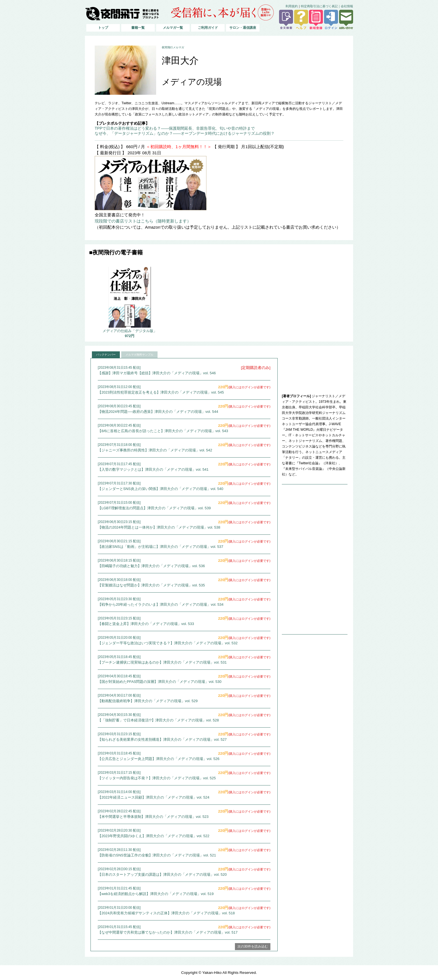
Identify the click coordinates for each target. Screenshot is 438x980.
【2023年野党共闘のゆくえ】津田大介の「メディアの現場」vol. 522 (153, 836)
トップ (103, 28)
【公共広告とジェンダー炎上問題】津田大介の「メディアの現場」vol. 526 (159, 759)
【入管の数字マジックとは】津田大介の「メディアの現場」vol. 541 (153, 469)
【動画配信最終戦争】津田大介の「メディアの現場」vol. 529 (148, 701)
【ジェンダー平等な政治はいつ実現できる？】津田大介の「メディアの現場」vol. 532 (168, 643)
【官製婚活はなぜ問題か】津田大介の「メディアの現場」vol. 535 (151, 585)
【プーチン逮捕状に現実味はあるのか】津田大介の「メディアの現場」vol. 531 (162, 662)
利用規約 (292, 6)
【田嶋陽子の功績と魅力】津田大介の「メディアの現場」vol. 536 (151, 566)
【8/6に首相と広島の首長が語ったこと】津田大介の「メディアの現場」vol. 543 (163, 431)
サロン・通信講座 (243, 28)
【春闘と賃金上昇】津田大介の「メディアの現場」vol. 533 (146, 624)
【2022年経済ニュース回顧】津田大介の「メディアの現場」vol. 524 (153, 797)
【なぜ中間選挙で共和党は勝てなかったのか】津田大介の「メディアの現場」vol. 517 (168, 932)
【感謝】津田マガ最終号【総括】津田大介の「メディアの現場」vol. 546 (157, 373)
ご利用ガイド (208, 28)
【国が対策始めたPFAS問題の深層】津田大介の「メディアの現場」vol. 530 (160, 682)
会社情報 (347, 6)
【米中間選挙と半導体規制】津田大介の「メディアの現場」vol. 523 (153, 817)
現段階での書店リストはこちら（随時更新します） (143, 221)
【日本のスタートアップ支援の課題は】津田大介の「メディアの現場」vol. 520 (162, 874)
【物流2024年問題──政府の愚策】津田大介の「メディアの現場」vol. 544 (158, 412)
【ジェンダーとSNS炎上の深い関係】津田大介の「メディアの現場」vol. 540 (160, 489)
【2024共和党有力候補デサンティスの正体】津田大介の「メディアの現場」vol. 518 (166, 913)
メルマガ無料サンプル (139, 355)
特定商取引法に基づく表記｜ (321, 6)
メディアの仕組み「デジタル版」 (130, 331)
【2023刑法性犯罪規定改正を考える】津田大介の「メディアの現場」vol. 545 (161, 392)
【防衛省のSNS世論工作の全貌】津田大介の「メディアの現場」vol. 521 (157, 855)
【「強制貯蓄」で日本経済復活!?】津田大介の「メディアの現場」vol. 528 (158, 720)
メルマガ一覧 (173, 28)
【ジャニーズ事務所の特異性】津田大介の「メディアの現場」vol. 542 (155, 450)
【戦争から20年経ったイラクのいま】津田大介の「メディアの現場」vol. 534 (161, 604)
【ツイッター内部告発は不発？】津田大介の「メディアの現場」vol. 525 (157, 778)
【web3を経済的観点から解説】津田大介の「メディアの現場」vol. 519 (156, 894)
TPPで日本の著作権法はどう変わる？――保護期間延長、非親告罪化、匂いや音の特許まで (175, 128)
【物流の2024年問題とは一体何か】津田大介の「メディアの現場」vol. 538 (159, 527)
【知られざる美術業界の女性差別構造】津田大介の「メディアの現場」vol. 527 (162, 739)
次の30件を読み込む (253, 946)
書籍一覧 (138, 28)
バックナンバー (106, 355)
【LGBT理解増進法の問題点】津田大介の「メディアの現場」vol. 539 (154, 508)
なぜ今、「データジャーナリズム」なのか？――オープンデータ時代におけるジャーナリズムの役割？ (185, 133)
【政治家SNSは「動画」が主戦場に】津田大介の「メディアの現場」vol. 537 (160, 547)
